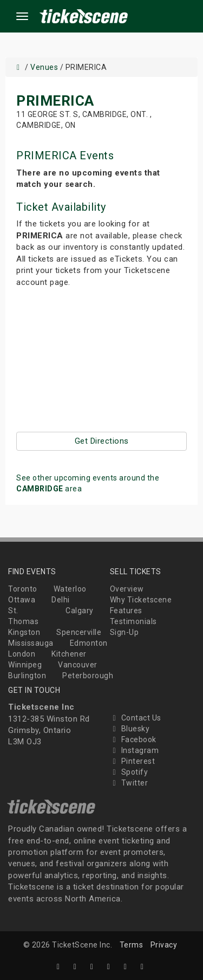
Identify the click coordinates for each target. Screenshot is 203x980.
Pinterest (133, 761)
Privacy (164, 945)
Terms (132, 945)
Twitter (129, 783)
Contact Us (136, 718)
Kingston (24, 632)
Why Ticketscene (141, 600)
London (22, 654)
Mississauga (31, 643)
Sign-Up (125, 632)
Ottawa (22, 600)
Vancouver (78, 665)
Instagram (135, 750)
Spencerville (79, 632)
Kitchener (69, 654)
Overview (127, 589)
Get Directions (102, 441)
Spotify (129, 772)
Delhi (61, 600)
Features (126, 611)
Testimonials (133, 621)
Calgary (80, 611)
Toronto (23, 589)
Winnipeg (25, 665)
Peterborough (88, 676)
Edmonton (89, 643)
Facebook (133, 739)
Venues (44, 67)
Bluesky (130, 729)
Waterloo (70, 589)
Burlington (27, 676)
